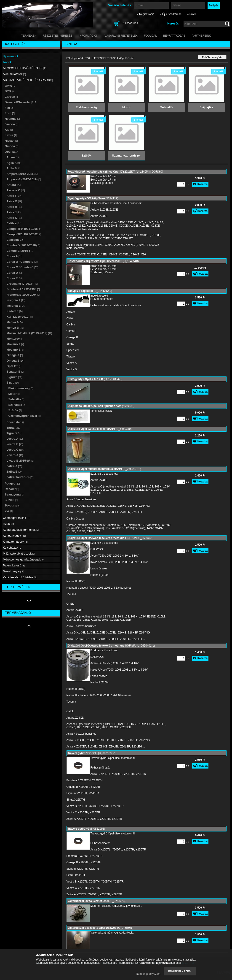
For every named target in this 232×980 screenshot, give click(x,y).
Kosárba (203, 184)
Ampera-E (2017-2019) (24, 179)
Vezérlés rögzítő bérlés (20, 577)
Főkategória (73, 58)
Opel (123, 58)
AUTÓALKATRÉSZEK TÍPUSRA (100, 58)
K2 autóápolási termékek (21, 530)
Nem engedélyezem (148, 974)
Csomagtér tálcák (16, 518)
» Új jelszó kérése (171, 14)
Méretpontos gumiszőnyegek (24, 559)
